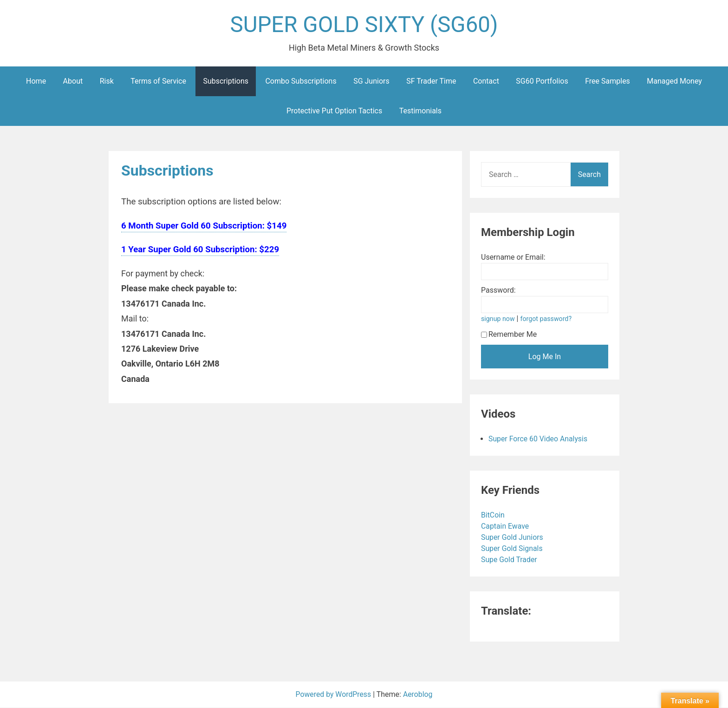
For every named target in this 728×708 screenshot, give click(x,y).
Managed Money (674, 82)
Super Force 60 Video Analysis (539, 439)
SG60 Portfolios (542, 82)
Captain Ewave (506, 527)
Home (36, 82)
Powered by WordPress (334, 695)
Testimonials (420, 111)
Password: (498, 291)
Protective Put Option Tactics (334, 111)
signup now (498, 319)
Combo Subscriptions (301, 82)
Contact (486, 82)
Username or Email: (513, 258)
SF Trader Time (431, 82)
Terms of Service (158, 82)
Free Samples (608, 82)
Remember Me (509, 335)
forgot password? (546, 319)
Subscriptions (226, 82)
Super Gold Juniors (513, 538)
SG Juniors (371, 82)
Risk (107, 82)
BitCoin (494, 515)
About (73, 82)
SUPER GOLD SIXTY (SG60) (364, 25)
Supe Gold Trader (510, 560)
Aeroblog (418, 695)
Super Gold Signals (513, 549)
